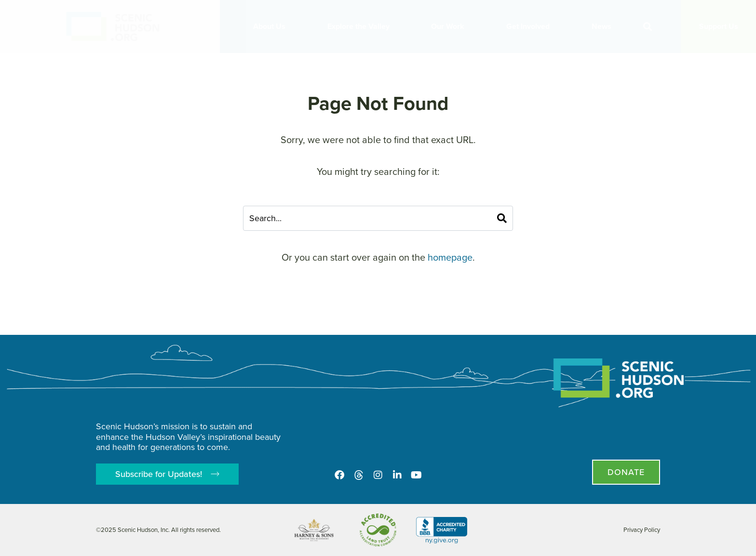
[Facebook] (339, 475)
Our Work (450, 26)
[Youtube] (417, 475)
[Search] (502, 218)
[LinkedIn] (397, 475)
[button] (648, 27)
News (604, 26)
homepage (450, 257)
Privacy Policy (642, 530)
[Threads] (359, 475)
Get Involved (530, 26)
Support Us (719, 26)
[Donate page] (626, 472)
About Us (272, 26)
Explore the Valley (361, 26)
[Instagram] (378, 475)
